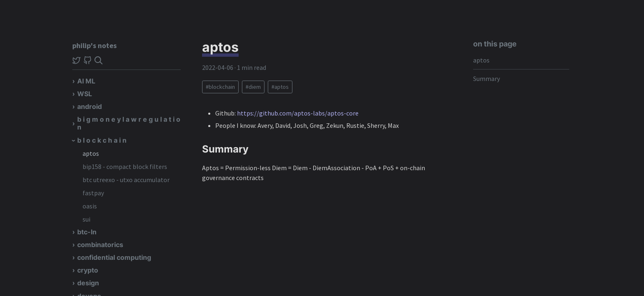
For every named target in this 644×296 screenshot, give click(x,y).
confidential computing (114, 257)
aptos (91, 153)
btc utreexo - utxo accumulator (126, 180)
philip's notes (94, 45)
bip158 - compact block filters (125, 166)
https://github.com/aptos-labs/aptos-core (298, 113)
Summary (486, 79)
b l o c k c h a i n (102, 140)
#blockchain (220, 87)
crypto (88, 270)
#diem (253, 87)
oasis (90, 206)
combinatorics (100, 245)
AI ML (86, 81)
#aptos (280, 87)
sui (86, 219)
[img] (99, 60)
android (90, 106)
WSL (85, 94)
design (88, 283)
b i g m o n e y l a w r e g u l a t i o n (129, 123)
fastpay (93, 193)
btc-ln (87, 232)
